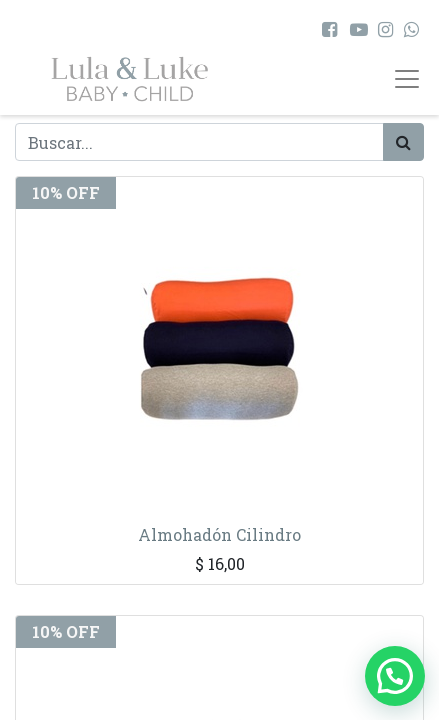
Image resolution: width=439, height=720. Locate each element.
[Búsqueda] (403, 142)
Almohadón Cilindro (219, 534)
